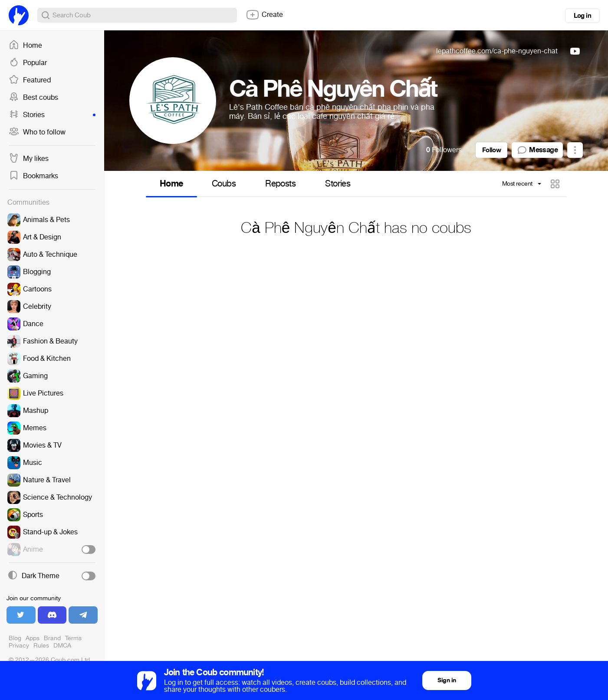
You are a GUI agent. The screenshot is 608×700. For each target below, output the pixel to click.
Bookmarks (33, 176)
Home (25, 46)
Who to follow (37, 132)
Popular (28, 63)
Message (537, 150)
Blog (15, 638)
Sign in (447, 680)
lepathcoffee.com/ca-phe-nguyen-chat (497, 51)
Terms (73, 638)
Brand (52, 638)
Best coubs (33, 98)
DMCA (62, 646)
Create (264, 15)
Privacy (19, 646)
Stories (52, 115)
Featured (30, 80)
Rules (41, 646)
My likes (29, 159)
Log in (582, 16)
